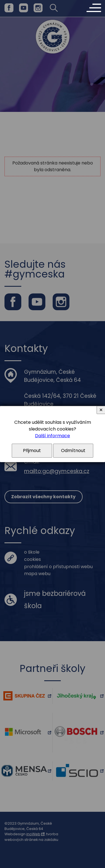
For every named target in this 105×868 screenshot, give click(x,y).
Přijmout (32, 451)
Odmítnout (73, 451)
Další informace (53, 436)
